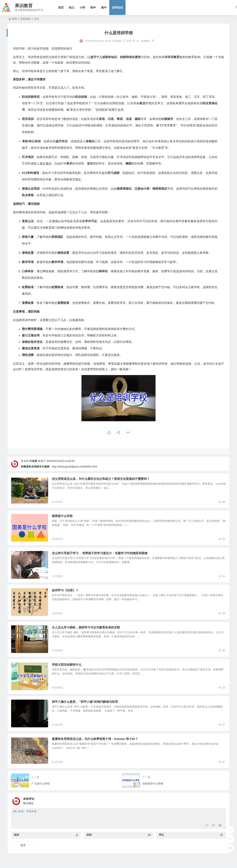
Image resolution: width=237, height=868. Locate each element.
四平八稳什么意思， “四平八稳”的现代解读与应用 (85, 702)
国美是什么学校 (62, 516)
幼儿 (72, 7)
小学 (82, 7)
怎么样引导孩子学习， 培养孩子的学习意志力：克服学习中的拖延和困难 (100, 553)
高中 (104, 7)
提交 (23, 845)
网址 (161, 835)
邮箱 (89, 835)
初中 (93, 7)
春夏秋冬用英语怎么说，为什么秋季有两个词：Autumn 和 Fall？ (95, 739)
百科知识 (117, 7)
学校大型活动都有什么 (67, 665)
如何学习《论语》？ (65, 590)
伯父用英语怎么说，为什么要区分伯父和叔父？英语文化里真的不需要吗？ (101, 479)
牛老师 (33, 461)
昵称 (16, 835)
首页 (61, 7)
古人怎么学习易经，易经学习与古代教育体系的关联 (86, 627)
